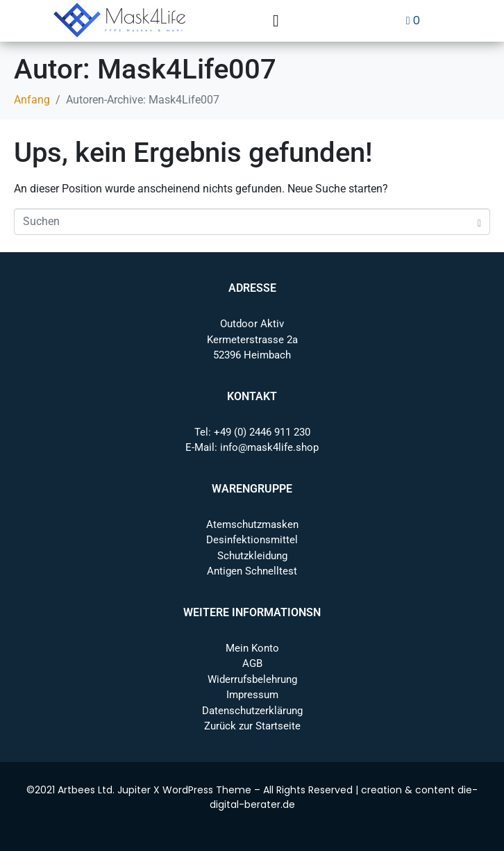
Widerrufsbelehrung (252, 679)
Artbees (76, 790)
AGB (252, 663)
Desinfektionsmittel (252, 540)
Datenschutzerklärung (252, 711)
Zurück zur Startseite (252, 726)
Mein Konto (252, 648)
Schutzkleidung (252, 556)
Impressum (252, 695)
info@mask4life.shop (269, 447)
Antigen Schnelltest (252, 571)
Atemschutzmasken (252, 524)
